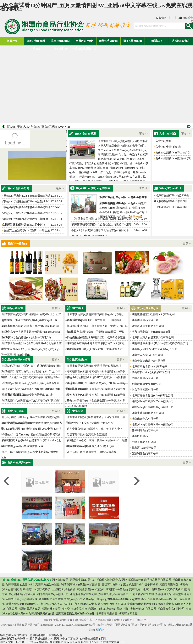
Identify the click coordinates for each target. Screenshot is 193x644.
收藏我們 (161, 18)
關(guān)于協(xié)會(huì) (58, 620)
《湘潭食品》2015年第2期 (171, 201)
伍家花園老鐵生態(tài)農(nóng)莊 (151, 332)
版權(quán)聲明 (123, 620)
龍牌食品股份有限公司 (158, 580)
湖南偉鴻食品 (60, 580)
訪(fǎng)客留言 (181, 41)
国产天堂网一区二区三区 (15, 642)
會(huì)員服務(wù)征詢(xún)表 (173, 158)
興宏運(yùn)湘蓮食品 (144, 448)
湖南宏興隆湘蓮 (169, 585)
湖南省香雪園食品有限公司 (148, 413)
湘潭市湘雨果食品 (107, 614)
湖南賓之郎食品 (128, 614)
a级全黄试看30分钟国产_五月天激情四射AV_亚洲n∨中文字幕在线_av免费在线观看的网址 (96, 7)
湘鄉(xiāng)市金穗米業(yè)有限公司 (153, 407)
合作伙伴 (141, 620)
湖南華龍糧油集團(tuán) (20, 585)
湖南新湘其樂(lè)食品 (42, 614)
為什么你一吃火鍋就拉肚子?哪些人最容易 (92, 452)
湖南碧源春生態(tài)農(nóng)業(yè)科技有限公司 (160, 343)
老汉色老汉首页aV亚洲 (78, 642)
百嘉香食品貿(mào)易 (160, 599)
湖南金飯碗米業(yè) (139, 604)
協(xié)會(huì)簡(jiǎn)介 (36, 42)
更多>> (143, 134)
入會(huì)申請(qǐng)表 (168, 147)
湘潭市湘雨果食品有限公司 (148, 326)
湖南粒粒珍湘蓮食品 (109, 580)
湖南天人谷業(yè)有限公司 (147, 355)
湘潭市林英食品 (51, 609)
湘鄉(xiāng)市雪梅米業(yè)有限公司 (153, 425)
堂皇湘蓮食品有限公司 (145, 430)
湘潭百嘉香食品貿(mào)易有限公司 (152, 396)
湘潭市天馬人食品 (29, 609)
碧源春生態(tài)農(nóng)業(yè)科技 (109, 609)
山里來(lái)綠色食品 (63, 589)
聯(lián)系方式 (83, 620)
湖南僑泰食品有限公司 (145, 419)
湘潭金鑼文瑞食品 (163, 604)
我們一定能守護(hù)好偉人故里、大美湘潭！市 (95, 349)
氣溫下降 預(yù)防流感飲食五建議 (87, 435)
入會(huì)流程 (164, 141)
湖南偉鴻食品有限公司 (145, 320)
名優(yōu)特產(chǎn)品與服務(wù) (84, 42)
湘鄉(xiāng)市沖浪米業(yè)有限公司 (153, 401)
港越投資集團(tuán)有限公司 (23, 604)
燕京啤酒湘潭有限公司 (145, 390)
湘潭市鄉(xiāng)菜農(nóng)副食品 (81, 585)
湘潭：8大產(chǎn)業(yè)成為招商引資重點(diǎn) (31, 377)
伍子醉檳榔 (151, 585)
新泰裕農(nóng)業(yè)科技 (35, 589)
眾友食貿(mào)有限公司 (112, 604)
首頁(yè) (12, 41)
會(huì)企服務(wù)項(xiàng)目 (173, 153)
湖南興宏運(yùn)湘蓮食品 (113, 594)
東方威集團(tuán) (133, 585)
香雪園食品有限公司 (51, 599)
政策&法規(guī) (108, 41)
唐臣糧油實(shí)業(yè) (82, 580)
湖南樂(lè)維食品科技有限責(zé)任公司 (154, 349)
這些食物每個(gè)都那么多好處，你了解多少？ (95, 429)
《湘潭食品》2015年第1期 (171, 207)
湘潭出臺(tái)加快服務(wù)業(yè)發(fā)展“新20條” (31, 401)
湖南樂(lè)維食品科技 (74, 609)
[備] (100, 630)
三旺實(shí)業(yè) (112, 585)
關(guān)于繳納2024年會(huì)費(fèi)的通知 (32, 127)
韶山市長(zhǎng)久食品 (83, 604)
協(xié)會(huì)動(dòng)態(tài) (60, 42)
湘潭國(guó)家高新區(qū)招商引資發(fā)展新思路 (31, 383)
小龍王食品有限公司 (144, 442)
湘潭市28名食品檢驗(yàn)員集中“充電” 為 (27, 338)
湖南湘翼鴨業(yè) (132, 580)
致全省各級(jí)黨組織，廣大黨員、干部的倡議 (94, 320)
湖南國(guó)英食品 (117, 589)
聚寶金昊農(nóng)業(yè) (91, 589)
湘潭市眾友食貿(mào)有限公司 (150, 367)
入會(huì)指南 (103, 620)
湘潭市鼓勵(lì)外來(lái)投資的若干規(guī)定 (27, 395)
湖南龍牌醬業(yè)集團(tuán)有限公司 (153, 314)
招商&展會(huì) (132, 41)
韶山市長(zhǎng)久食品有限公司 (151, 372)
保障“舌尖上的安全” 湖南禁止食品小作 (90, 423)
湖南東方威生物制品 (47, 585)
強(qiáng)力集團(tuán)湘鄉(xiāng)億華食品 (121, 599)
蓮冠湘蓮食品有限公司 (145, 454)
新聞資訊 (157, 41)
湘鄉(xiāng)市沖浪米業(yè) (80, 599)
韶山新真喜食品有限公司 (146, 384)
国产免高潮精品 (54, 642)
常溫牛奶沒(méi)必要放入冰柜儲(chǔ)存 (90, 446)
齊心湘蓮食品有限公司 (22, 594)
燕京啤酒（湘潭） (140, 589)
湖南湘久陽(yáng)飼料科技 (22, 599)
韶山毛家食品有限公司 (145, 378)
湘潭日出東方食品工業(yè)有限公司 (153, 338)
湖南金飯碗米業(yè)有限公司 (149, 361)
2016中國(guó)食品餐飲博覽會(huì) (22, 446)
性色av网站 (37, 642)
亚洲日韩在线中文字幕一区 (108, 642)
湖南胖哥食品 (140, 436)
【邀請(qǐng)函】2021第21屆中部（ (25, 225)
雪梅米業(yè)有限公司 (143, 609)
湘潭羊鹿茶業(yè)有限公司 (53, 594)
